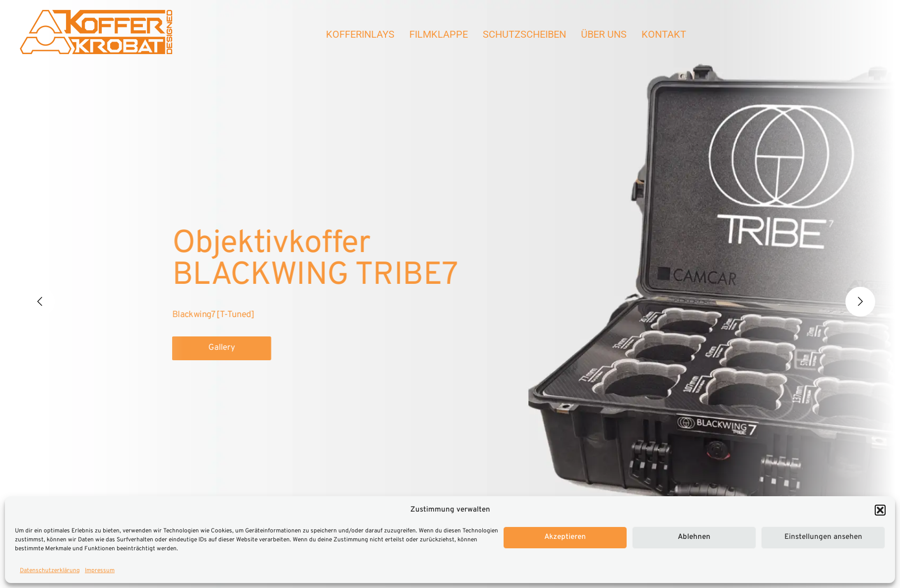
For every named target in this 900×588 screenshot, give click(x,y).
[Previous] (40, 302)
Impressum (100, 571)
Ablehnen (694, 537)
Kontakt (664, 34)
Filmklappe (439, 34)
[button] (880, 510)
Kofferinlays (360, 34)
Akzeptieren (565, 537)
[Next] (860, 302)
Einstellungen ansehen (823, 537)
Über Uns (604, 34)
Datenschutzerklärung (50, 571)
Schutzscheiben (524, 34)
